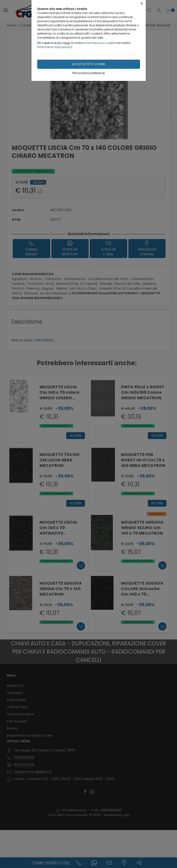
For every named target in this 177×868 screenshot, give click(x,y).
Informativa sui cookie (99, 43)
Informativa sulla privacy (55, 47)
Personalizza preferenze (88, 73)
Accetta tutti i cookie (89, 64)
